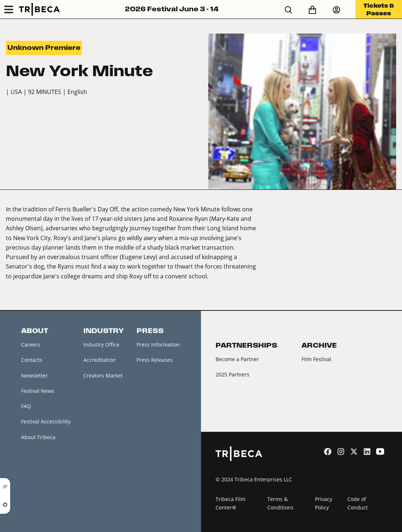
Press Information (158, 345)
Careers (31, 345)
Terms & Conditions (280, 503)
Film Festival (316, 359)
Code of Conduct (358, 503)
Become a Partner (237, 359)
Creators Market (103, 375)
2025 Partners (232, 374)
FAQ (26, 406)
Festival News (38, 391)
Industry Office (101, 345)
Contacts (32, 360)
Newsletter (34, 375)
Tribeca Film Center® (230, 503)
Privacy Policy (324, 503)
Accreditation (100, 360)
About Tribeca (38, 437)
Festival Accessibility (46, 421)
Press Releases (155, 360)
